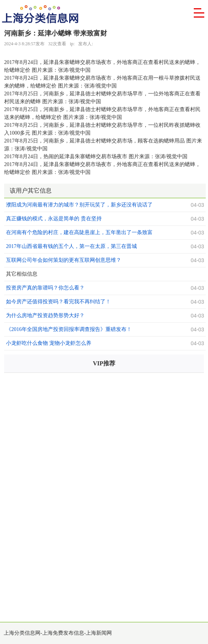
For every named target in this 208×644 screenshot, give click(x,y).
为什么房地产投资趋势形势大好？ (45, 315)
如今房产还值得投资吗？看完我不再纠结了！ (58, 302)
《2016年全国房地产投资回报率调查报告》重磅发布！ (69, 329)
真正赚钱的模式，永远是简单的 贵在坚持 (54, 219)
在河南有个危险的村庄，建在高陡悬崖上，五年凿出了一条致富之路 (79, 233)
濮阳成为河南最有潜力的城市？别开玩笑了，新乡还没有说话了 (79, 205)
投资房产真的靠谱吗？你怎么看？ (45, 288)
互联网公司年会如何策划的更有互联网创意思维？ (64, 260)
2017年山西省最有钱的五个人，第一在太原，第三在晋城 (71, 246)
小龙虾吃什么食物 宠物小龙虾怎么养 (49, 343)
